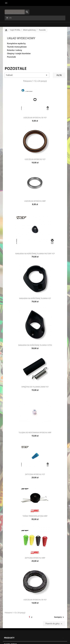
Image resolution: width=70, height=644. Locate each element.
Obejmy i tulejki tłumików (19, 54)
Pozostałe (11, 57)
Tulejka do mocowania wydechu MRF (35, 432)
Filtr (59, 75)
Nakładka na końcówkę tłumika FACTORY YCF (35, 254)
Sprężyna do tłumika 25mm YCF (35, 387)
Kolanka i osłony (15, 50)
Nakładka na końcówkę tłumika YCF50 (35, 345)
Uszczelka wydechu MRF (35, 201)
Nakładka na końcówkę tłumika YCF (35, 298)
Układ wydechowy (21, 38)
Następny (59, 617)
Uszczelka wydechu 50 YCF (35, 118)
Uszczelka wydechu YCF (35, 159)
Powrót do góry (54, 624)
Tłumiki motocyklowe (17, 47)
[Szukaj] (17, 12)
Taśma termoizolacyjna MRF (35, 516)
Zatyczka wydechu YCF (35, 474)
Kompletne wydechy (16, 43)
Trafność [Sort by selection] (27, 75)
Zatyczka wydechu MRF (35, 558)
